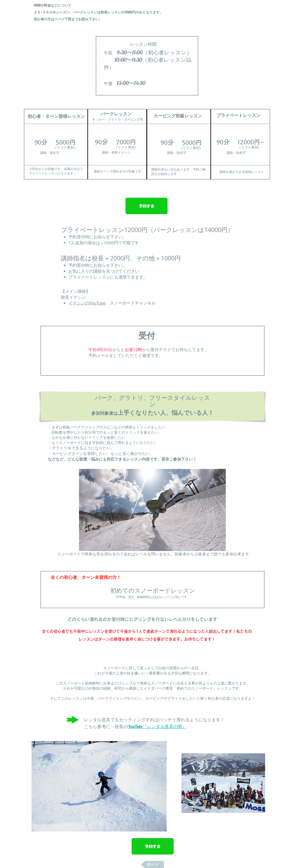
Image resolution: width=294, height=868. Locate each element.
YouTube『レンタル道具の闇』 (157, 727)
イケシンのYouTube (87, 303)
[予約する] (147, 206)
